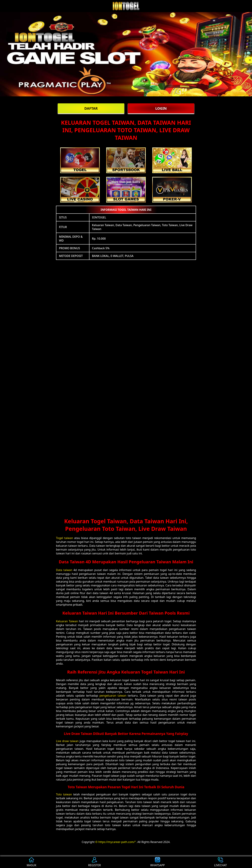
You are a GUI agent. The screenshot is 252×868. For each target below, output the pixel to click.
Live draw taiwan (67, 741)
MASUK (31, 862)
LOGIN (161, 108)
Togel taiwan (64, 538)
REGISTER (94, 862)
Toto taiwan (64, 794)
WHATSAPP (157, 862)
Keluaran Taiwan (67, 621)
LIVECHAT (220, 862)
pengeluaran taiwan (113, 696)
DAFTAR (91, 108)
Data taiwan (64, 570)
